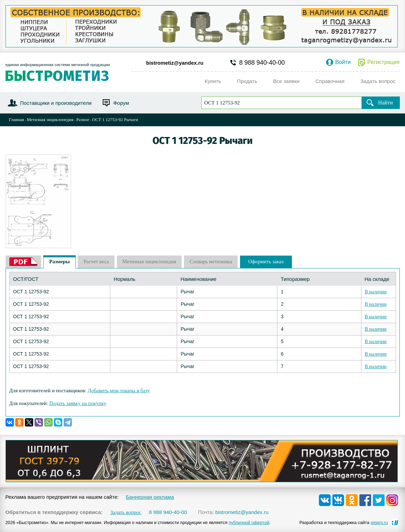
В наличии (376, 292)
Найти (385, 103)
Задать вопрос (126, 512)
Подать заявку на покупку (78, 403)
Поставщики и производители (56, 103)
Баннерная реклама (150, 497)
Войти (343, 62)
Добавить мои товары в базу (119, 391)
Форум (121, 103)
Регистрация (384, 62)
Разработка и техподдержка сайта (344, 522)
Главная (17, 120)
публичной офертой (249, 522)
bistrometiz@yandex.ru (175, 63)
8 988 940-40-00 (262, 63)
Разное (83, 120)
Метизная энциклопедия (50, 120)
